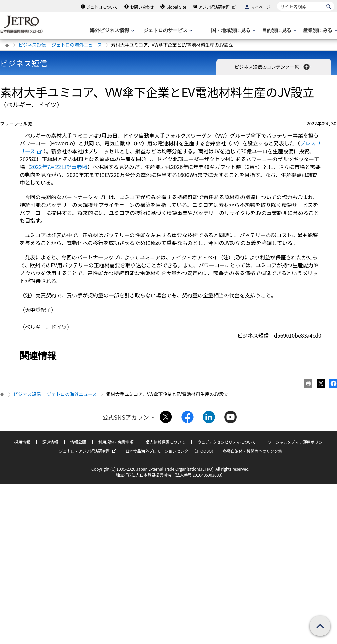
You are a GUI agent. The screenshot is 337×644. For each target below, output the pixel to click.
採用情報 (22, 442)
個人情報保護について (166, 442)
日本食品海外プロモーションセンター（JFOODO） (170, 451)
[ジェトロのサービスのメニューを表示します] (167, 31)
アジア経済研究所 (218, 7)
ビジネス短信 (24, 63)
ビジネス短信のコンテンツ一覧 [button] (273, 67)
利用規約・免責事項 (116, 442)
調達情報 (50, 442)
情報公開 (78, 442)
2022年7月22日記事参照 (59, 167)
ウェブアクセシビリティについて (227, 442)
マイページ (261, 7)
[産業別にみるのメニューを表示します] (320, 31)
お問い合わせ (142, 7)
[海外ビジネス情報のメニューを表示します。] (111, 31)
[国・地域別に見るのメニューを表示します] (233, 31)
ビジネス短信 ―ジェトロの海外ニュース (60, 45)
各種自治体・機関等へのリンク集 (252, 451)
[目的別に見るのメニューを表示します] (279, 31)
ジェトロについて (102, 7)
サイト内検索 (277, 1)
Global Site (176, 7)
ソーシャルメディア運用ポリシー (297, 442)
